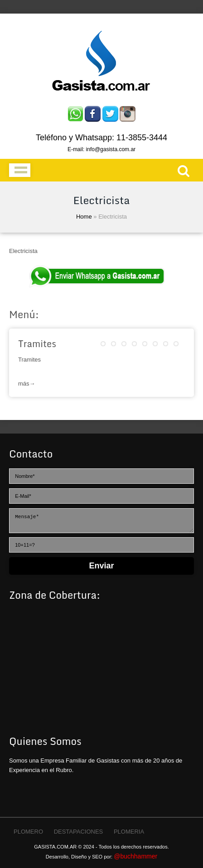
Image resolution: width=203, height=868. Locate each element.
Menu (20, 170)
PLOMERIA (129, 832)
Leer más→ (101, 378)
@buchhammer (135, 856)
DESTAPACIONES (79, 832)
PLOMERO (28, 832)
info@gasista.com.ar (111, 149)
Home (84, 217)
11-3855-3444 (142, 138)
